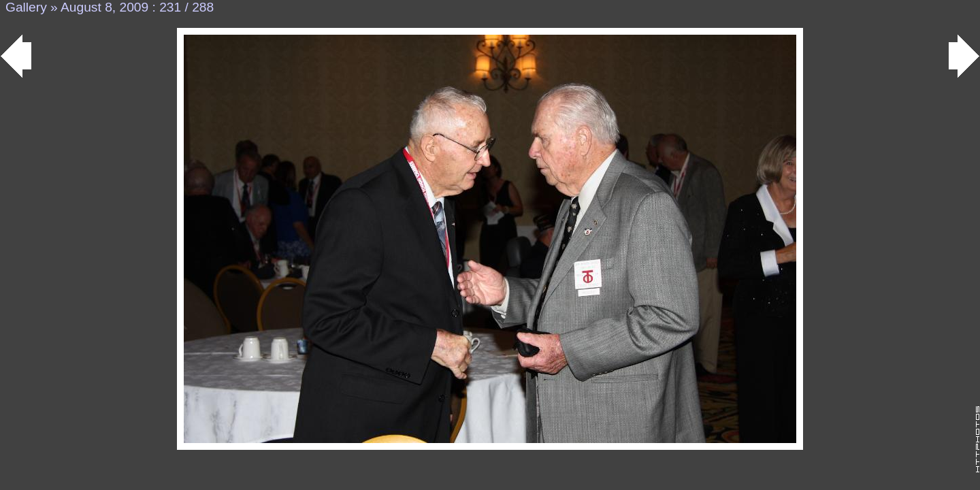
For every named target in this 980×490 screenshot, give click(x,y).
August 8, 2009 (104, 7)
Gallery (26, 7)
